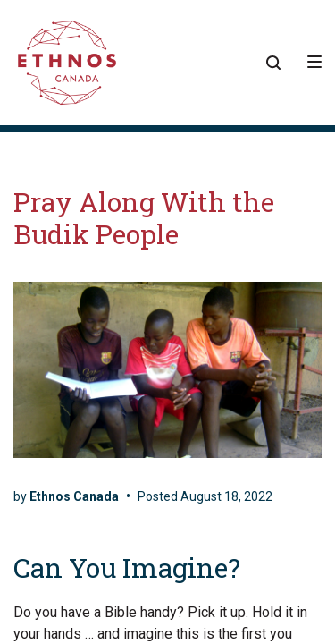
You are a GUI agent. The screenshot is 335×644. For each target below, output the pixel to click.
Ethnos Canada (74, 496)
